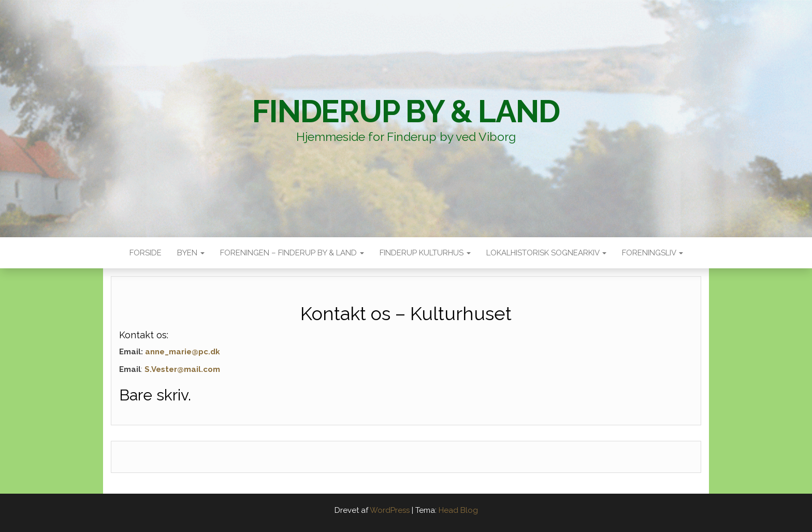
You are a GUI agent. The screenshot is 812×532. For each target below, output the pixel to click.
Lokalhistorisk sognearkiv (546, 253)
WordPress (390, 510)
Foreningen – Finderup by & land (292, 253)
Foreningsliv (653, 253)
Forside (146, 253)
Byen (191, 253)
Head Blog (458, 510)
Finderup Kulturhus (425, 253)
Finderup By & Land (406, 111)
